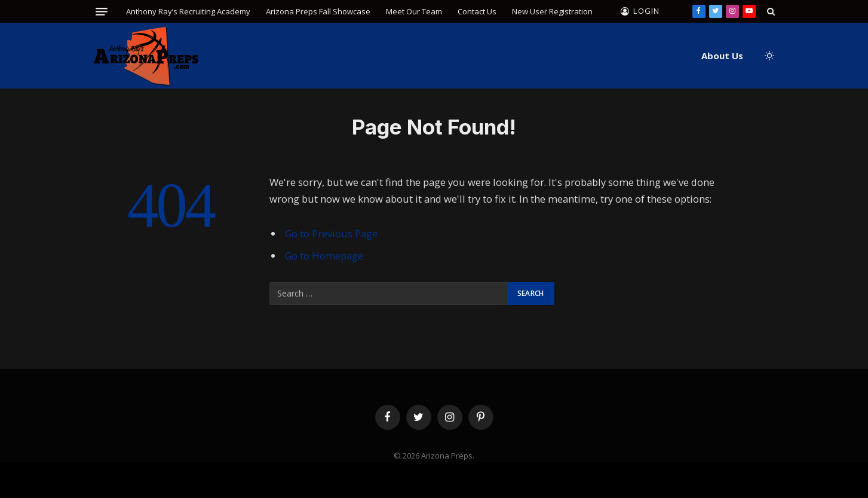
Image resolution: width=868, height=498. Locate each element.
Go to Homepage (324, 256)
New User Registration (552, 11)
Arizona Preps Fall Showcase (318, 11)
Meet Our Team (414, 11)
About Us (722, 56)
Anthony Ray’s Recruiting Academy (188, 11)
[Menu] (102, 12)
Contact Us (477, 11)
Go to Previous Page (331, 233)
